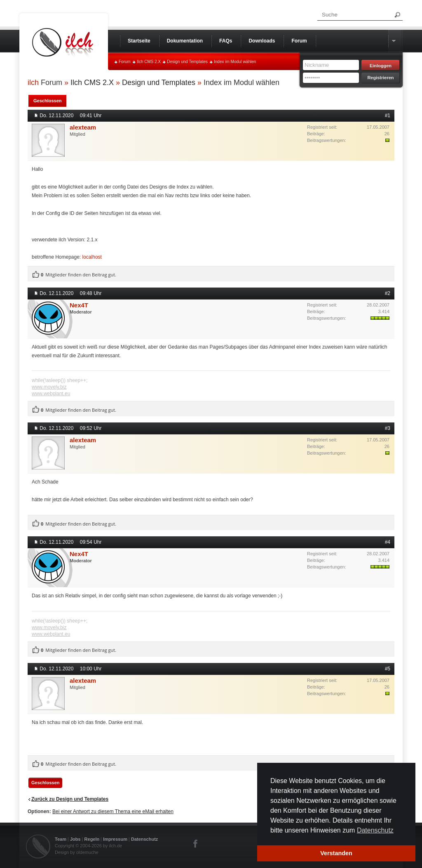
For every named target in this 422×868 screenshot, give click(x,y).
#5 (388, 669)
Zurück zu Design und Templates (70, 799)
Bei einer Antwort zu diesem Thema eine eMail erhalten (113, 811)
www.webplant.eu (51, 394)
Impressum (115, 839)
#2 (388, 293)
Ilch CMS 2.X (149, 62)
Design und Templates (187, 62)
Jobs (75, 839)
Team (61, 839)
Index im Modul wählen (235, 62)
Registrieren (380, 78)
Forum (125, 62)
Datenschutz (144, 839)
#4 (388, 542)
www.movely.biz (49, 387)
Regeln (92, 839)
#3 (388, 428)
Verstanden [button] (336, 853)
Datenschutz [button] (375, 830)
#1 (388, 116)
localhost (92, 257)
